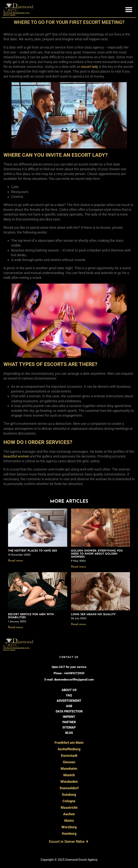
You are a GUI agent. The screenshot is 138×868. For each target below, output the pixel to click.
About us (69, 690)
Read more (16, 561)
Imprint (69, 717)
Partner (69, 722)
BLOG (69, 733)
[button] (129, 10)
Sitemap (69, 727)
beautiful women (16, 456)
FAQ (69, 695)
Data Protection (69, 711)
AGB (69, 706)
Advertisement (69, 701)
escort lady (90, 67)
